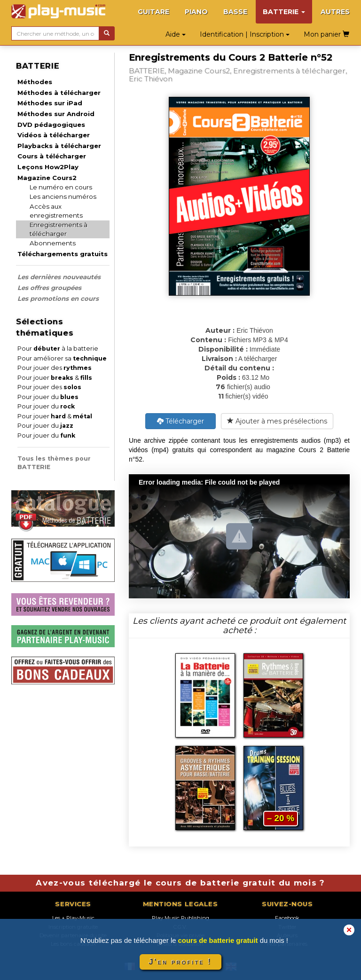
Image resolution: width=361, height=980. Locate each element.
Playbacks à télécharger (59, 146)
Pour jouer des (55, 368)
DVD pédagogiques (51, 125)
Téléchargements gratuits (63, 254)
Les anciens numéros (63, 196)
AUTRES (335, 12)
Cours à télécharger (52, 156)
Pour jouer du (48, 397)
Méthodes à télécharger (59, 93)
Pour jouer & (55, 378)
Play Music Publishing (180, 918)
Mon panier (326, 34)
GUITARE (153, 12)
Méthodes (35, 82)
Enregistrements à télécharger (59, 229)
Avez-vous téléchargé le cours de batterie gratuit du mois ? (180, 883)
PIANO (196, 12)
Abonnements (53, 243)
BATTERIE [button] (284, 12)
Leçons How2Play (48, 167)
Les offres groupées (49, 288)
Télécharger (180, 421)
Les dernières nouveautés (59, 277)
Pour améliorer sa (62, 358)
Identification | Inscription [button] (245, 34)
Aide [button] (176, 34)
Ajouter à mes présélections (277, 421)
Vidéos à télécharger (54, 135)
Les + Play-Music (73, 918)
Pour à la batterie (58, 349)
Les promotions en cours (58, 298)
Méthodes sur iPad (50, 103)
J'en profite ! (180, 962)
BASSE (235, 12)
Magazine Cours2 (47, 178)
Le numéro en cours (61, 187)
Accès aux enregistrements (56, 211)
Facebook (287, 918)
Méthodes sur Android (56, 114)
